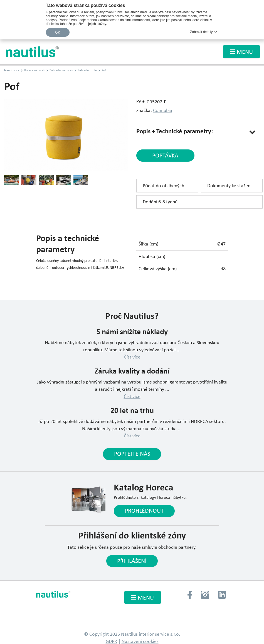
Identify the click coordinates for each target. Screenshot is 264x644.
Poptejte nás (132, 454)
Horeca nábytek (34, 71)
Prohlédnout (144, 511)
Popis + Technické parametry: (175, 132)
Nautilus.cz (12, 71)
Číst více (132, 357)
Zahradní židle (87, 71)
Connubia (163, 111)
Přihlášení (132, 562)
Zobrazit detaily (201, 32)
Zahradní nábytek (61, 71)
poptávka (164, 156)
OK (58, 32)
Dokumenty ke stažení (229, 186)
